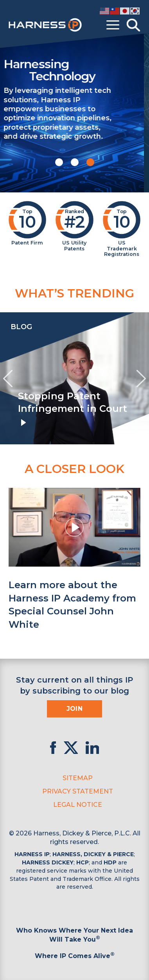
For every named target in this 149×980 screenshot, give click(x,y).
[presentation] (8, 379)
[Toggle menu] (113, 25)
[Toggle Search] (133, 25)
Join (75, 709)
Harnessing (75, 70)
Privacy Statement (78, 791)
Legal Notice (78, 805)
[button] (59, 162)
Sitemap (78, 778)
